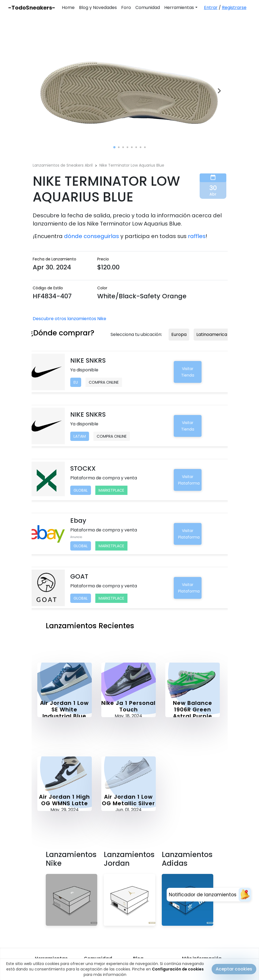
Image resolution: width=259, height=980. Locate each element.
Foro (126, 7)
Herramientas (179, 7)
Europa (179, 334)
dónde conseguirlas (92, 236)
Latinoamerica (212, 334)
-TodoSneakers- (32, 8)
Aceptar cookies (234, 970)
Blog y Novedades (98, 7)
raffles (197, 236)
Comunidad (148, 7)
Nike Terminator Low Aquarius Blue (132, 165)
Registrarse (234, 7)
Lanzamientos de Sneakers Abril (63, 165)
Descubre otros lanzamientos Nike (69, 319)
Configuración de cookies (178, 970)
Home (68, 7)
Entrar (211, 7)
